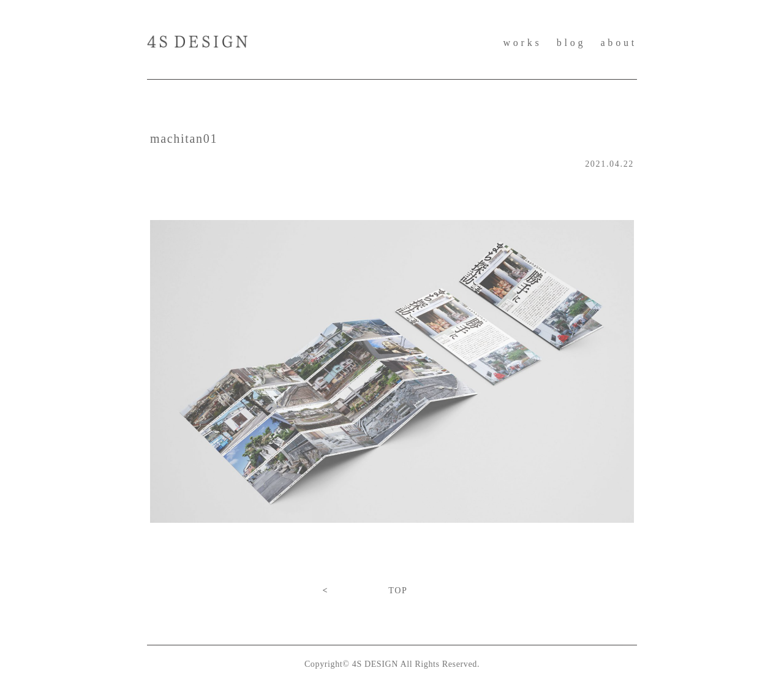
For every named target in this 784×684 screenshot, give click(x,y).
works (522, 43)
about (619, 43)
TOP (398, 591)
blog (571, 43)
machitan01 (184, 139)
